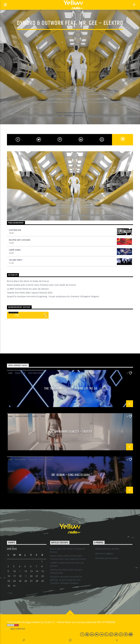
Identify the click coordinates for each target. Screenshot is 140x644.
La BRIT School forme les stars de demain (28, 289)
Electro (78, 115)
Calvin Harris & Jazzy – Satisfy (71, 432)
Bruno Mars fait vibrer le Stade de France (28, 281)
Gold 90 (33, 459)
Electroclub (15, 230)
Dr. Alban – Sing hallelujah (71, 475)
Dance (68, 115)
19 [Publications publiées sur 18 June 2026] (26, 576)
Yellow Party (16, 260)
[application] (13, 313)
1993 (10, 459)
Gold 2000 (20, 373)
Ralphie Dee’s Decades (20, 240)
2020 (60, 115)
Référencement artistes (107, 549)
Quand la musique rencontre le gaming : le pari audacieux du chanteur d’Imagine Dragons (53, 296)
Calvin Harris (23, 416)
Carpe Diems (15, 250)
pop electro (46, 459)
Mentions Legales (104, 553)
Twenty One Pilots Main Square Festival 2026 (30, 293)
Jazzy (35, 416)
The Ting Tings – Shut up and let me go (71, 389)
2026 (10, 416)
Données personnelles (107, 558)
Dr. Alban (21, 459)
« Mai (10, 593)
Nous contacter (18, 629)
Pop (43, 416)
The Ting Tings (36, 373)
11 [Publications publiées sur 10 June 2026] (20, 571)
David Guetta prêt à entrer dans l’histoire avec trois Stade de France (41, 285)
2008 (10, 373)
